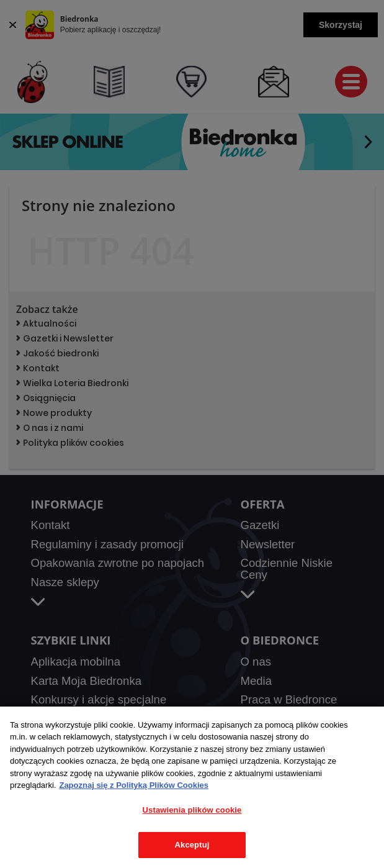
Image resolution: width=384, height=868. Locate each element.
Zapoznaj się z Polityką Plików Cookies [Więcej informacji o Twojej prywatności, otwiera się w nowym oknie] (134, 785)
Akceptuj (192, 845)
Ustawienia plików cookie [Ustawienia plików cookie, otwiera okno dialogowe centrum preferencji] (192, 810)
